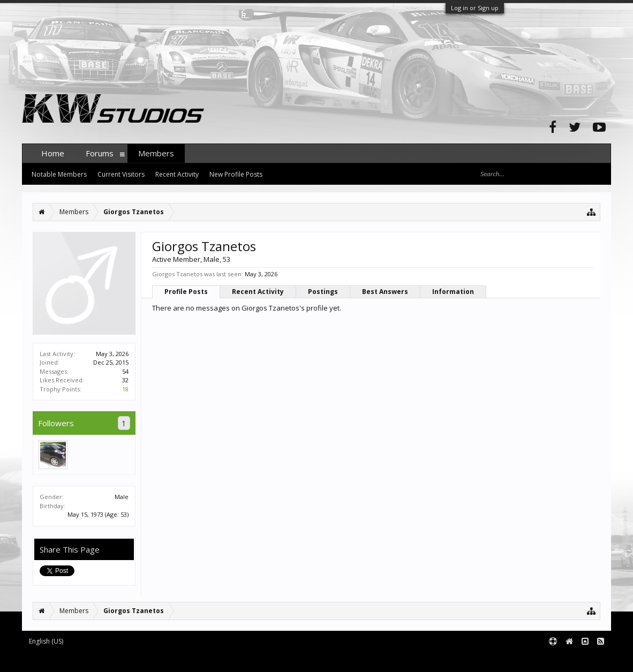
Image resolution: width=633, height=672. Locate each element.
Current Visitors (121, 174)
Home (53, 153)
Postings (323, 292)
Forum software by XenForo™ (103, 659)
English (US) (46, 641)
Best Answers (385, 292)
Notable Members (59, 174)
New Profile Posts (236, 174)
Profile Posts (186, 292)
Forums (100, 153)
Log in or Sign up (475, 8)
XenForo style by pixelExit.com (232, 659)
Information (453, 292)
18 (125, 389)
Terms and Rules (584, 659)
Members (156, 153)
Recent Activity (258, 292)
